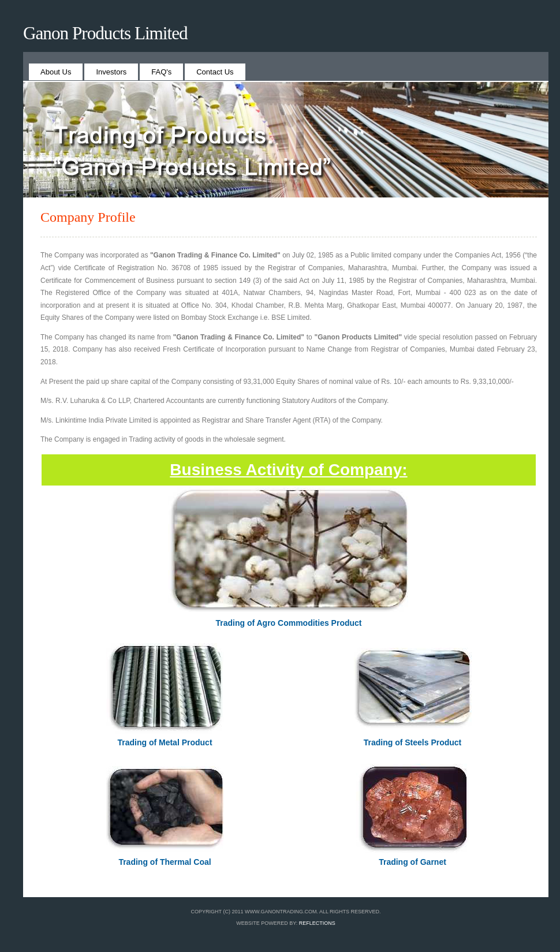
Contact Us (215, 72)
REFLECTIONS (317, 923)
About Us (56, 72)
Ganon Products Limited (105, 33)
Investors (111, 72)
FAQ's (161, 72)
